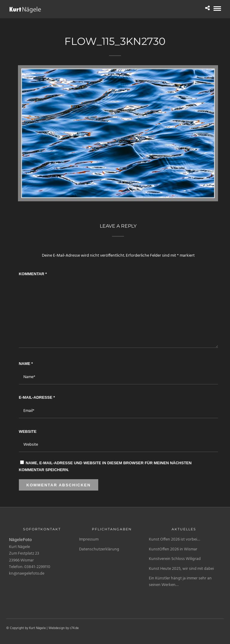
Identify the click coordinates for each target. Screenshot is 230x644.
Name (26, 364)
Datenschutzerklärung (99, 549)
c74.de (74, 628)
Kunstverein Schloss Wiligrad (175, 559)
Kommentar (33, 274)
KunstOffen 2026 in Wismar (173, 549)
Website (28, 431)
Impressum (89, 539)
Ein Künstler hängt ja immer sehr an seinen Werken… (180, 582)
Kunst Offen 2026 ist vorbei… (174, 539)
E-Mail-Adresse (37, 397)
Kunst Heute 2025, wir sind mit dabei (181, 569)
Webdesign (57, 628)
